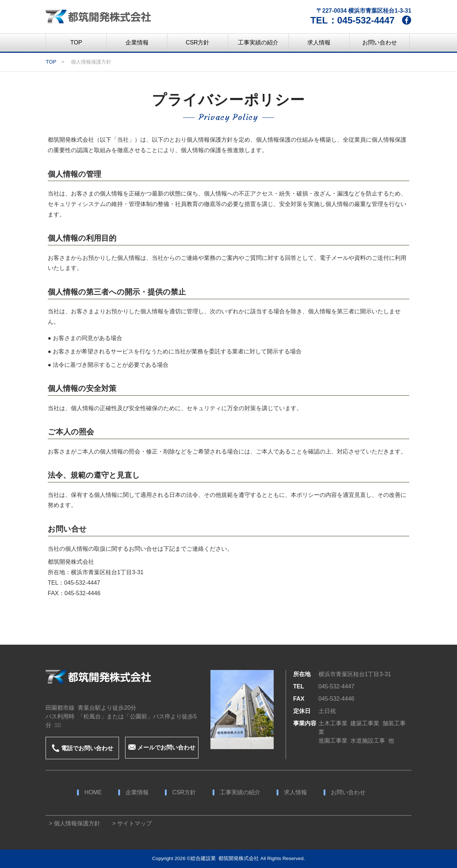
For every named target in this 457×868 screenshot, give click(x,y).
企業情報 (137, 792)
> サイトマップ (131, 823)
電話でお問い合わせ (82, 748)
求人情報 (295, 792)
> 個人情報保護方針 (73, 823)
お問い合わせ (348, 792)
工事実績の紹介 (240, 792)
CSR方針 (184, 792)
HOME (93, 792)
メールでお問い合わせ (162, 747)
